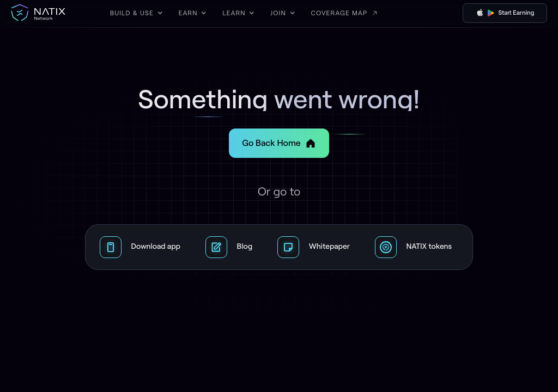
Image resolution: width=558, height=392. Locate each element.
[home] (38, 13)
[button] (137, 13)
